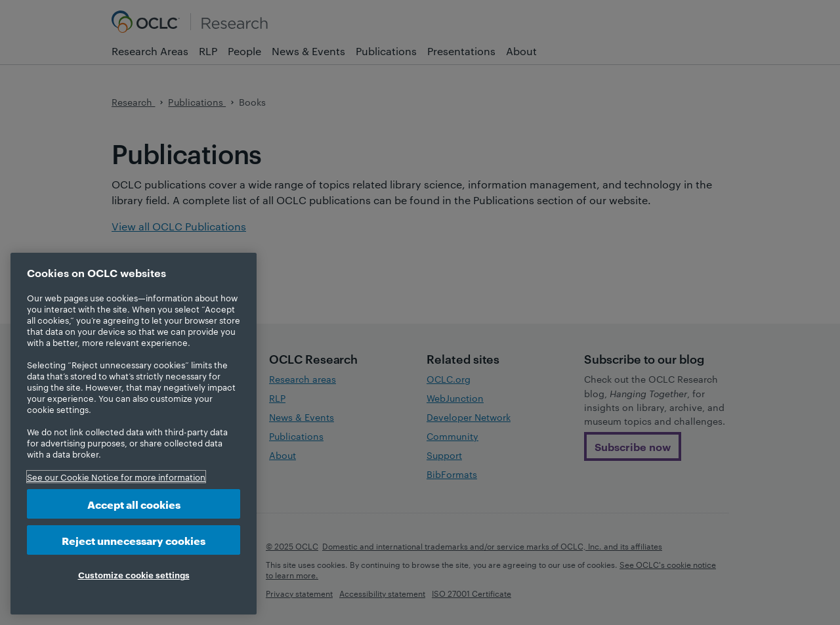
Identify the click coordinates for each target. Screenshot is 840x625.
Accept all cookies (134, 504)
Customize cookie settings (134, 574)
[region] (134, 434)
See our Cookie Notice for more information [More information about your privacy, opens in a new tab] (116, 477)
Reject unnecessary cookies (134, 540)
